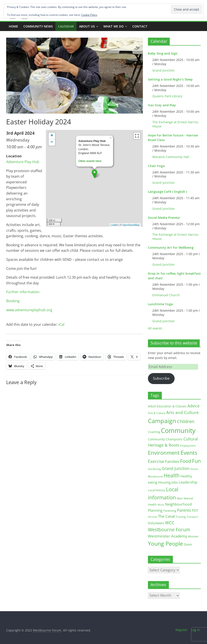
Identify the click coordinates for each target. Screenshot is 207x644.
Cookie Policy (89, 15)
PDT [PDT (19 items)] (195, 511)
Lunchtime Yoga (160, 304)
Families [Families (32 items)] (172, 461)
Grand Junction (163, 70)
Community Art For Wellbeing (171, 247)
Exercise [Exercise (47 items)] (156, 461)
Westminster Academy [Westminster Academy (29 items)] (168, 536)
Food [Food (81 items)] (186, 461)
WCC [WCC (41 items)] (170, 523)
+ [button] (52, 136)
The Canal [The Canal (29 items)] (166, 516)
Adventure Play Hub (23, 162)
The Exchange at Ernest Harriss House (175, 124)
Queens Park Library (167, 96)
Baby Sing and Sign (163, 53)
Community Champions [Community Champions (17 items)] (165, 439)
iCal (61, 324)
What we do (114, 26)
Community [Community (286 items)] (178, 431)
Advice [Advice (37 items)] (193, 406)
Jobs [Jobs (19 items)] (175, 482)
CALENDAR (66, 26)
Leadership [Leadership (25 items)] (188, 482)
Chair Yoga (156, 166)
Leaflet (114, 225)
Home (13, 26)
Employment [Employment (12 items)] (188, 446)
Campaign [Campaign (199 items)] (162, 421)
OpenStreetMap (131, 225)
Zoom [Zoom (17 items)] (188, 544)
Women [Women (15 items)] (193, 536)
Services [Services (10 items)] (153, 517)
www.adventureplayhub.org (29, 310)
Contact (140, 26)
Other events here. (90, 161)
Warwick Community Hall (171, 157)
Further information (23, 292)
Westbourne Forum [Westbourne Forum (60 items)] (169, 530)
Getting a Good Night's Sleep (170, 79)
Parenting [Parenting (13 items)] (170, 511)
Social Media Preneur (164, 218)
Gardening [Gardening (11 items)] (154, 469)
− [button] (52, 142)
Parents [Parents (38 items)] (184, 510)
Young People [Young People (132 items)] (165, 543)
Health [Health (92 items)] (172, 475)
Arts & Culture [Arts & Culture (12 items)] (157, 413)
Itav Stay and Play (162, 105)
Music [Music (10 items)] (161, 505)
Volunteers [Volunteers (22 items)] (156, 523)
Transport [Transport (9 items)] (192, 517)
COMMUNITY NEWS (38, 26)
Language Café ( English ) (167, 192)
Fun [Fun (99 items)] (196, 461)
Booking (13, 301)
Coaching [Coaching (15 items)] (154, 432)
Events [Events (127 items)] (189, 453)
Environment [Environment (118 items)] (164, 453)
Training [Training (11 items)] (181, 517)
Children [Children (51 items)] (186, 421)
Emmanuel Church (166, 295)
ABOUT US (87, 26)
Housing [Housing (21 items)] (164, 482)
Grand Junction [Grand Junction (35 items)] (176, 468)
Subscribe (161, 378)
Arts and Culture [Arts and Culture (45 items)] (183, 412)
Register (182, 630)
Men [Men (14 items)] (180, 498)
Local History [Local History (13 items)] (157, 490)
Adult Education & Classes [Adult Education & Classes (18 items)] (167, 406)
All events (155, 328)
